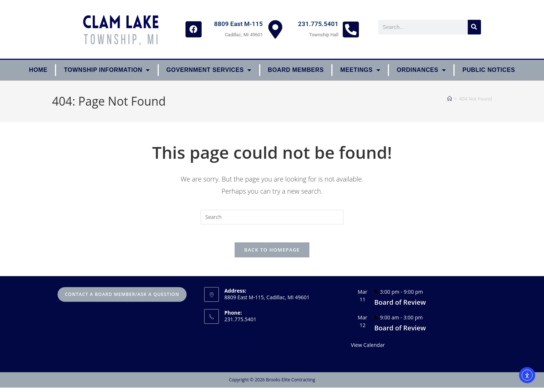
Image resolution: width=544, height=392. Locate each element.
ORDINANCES (421, 70)
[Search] (474, 27)
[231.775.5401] (351, 29)
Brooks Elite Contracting (290, 384)
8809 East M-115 (238, 24)
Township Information (107, 70)
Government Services (209, 70)
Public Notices (489, 70)
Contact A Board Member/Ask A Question (122, 299)
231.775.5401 (318, 24)
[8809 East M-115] (275, 29)
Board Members (296, 70)
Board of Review (400, 307)
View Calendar (368, 349)
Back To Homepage (272, 254)
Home (38, 70)
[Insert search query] (272, 217)
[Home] (450, 99)
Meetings (360, 70)
